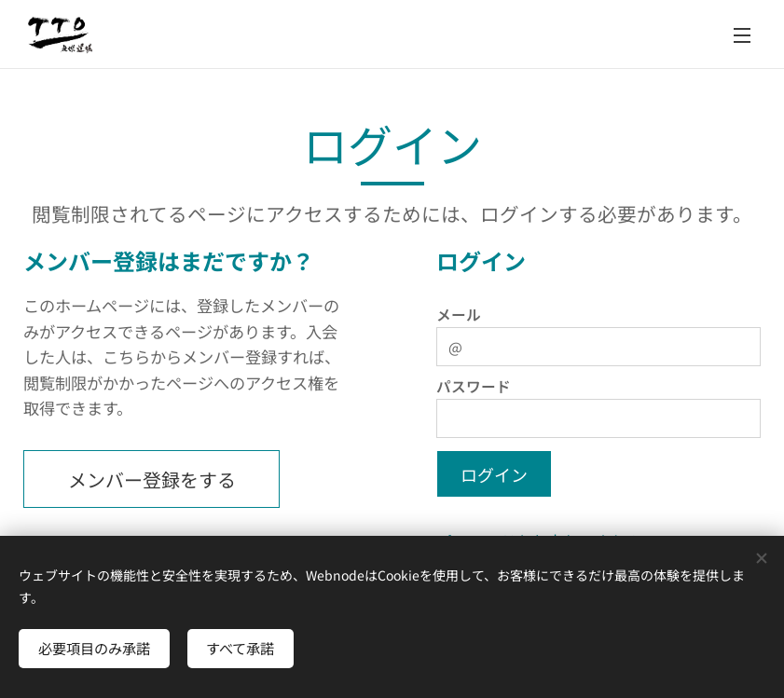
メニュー (742, 35)
